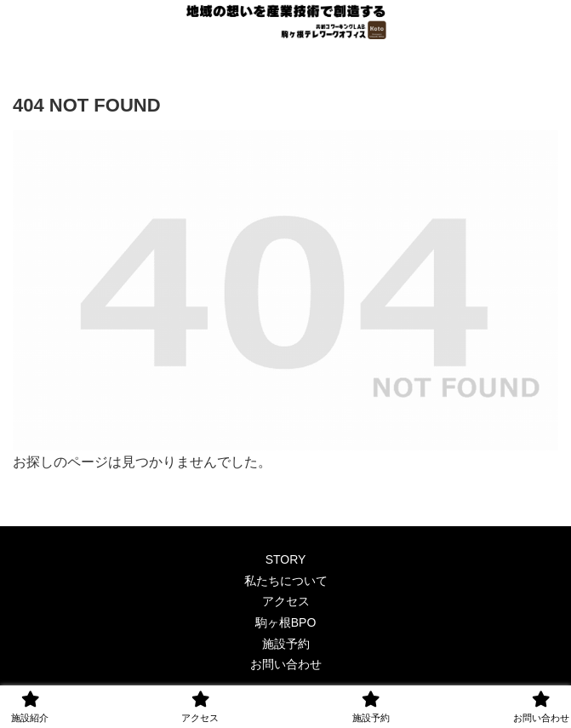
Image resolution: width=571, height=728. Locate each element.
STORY (286, 559)
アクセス (286, 601)
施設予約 (286, 644)
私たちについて (286, 581)
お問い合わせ (286, 664)
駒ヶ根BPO (286, 622)
